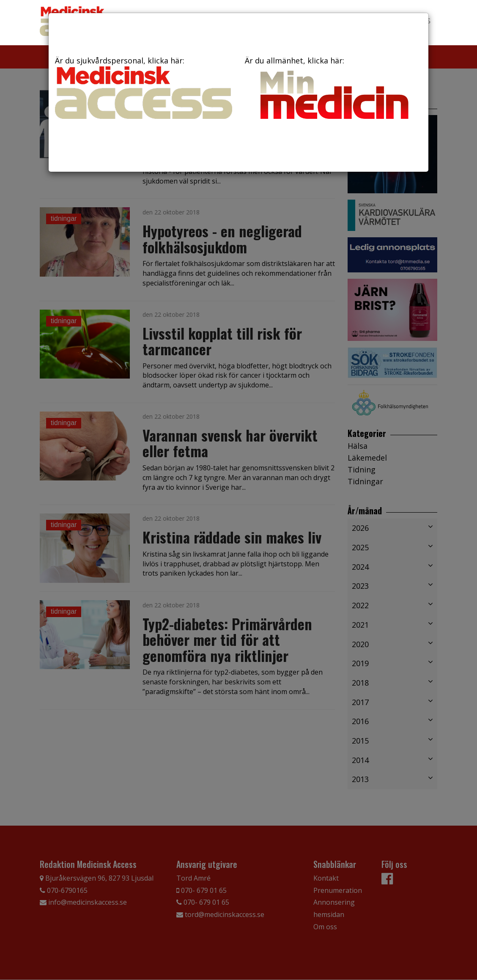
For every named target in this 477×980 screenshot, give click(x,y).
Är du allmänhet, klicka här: (333, 90)
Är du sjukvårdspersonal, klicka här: (144, 87)
